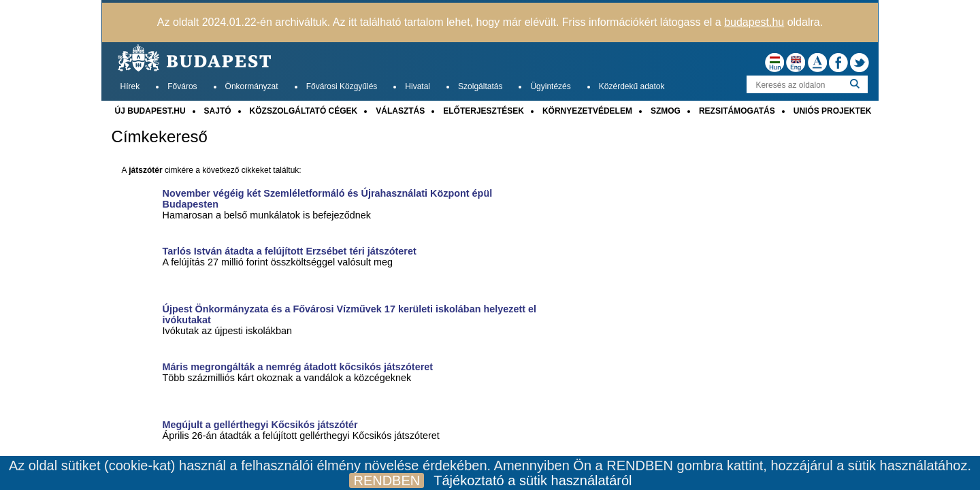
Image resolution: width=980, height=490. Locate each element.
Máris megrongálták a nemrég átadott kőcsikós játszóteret (298, 367)
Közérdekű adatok (632, 86)
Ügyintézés (550, 86)
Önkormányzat (252, 86)
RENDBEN (387, 480)
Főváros (182, 86)
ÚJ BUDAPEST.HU (150, 111)
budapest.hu (754, 22)
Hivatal (418, 86)
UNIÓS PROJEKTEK (833, 111)
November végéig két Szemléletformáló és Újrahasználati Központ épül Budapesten (328, 199)
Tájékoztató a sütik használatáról (533, 480)
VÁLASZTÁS (400, 111)
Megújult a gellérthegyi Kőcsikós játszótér (260, 425)
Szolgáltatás (480, 86)
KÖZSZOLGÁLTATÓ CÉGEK (304, 111)
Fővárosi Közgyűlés (342, 86)
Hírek (130, 86)
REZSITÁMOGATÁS (737, 111)
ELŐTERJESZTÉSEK (484, 111)
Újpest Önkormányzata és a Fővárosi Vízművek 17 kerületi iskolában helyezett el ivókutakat (349, 314)
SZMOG (666, 111)
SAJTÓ (218, 111)
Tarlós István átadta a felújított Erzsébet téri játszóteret (290, 251)
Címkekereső (160, 137)
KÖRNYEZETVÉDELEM (587, 111)
